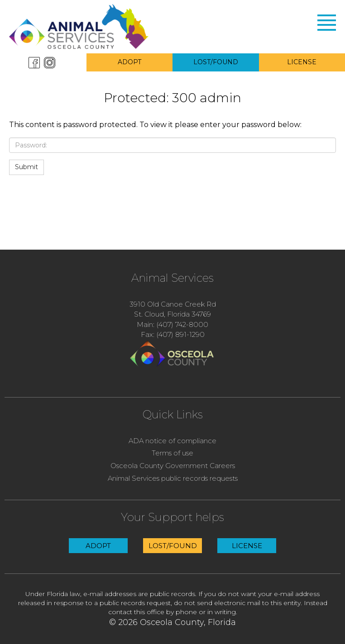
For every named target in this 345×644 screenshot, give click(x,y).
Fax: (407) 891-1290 (173, 334)
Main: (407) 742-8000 (172, 324)
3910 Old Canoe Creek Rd (173, 304)
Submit (26, 167)
